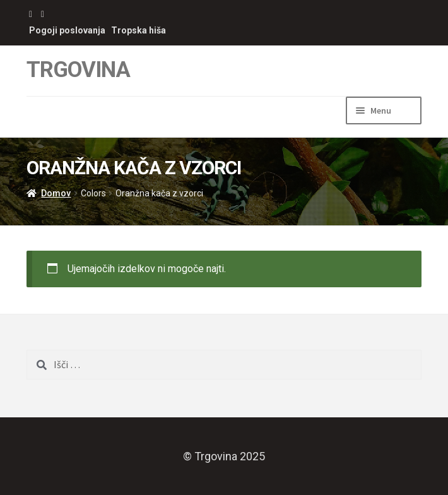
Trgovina (78, 70)
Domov (56, 193)
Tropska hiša (139, 30)
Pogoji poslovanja (67, 30)
